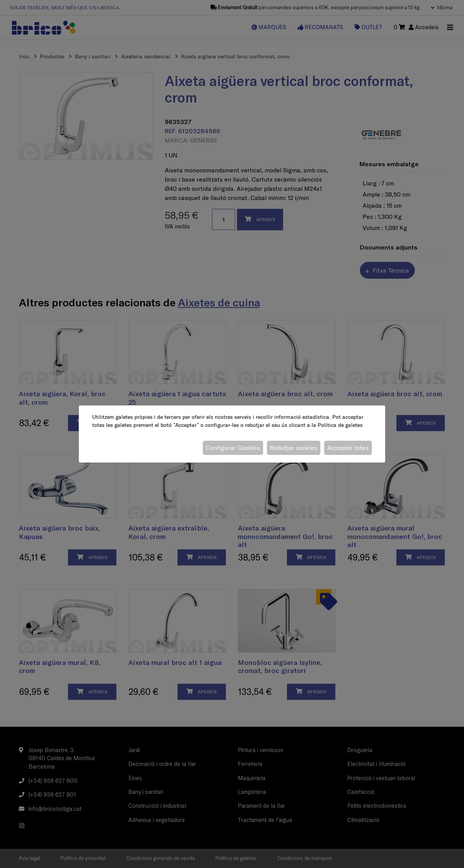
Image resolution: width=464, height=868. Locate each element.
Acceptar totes (348, 448)
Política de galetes (340, 425)
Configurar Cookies (233, 448)
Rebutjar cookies (294, 448)
